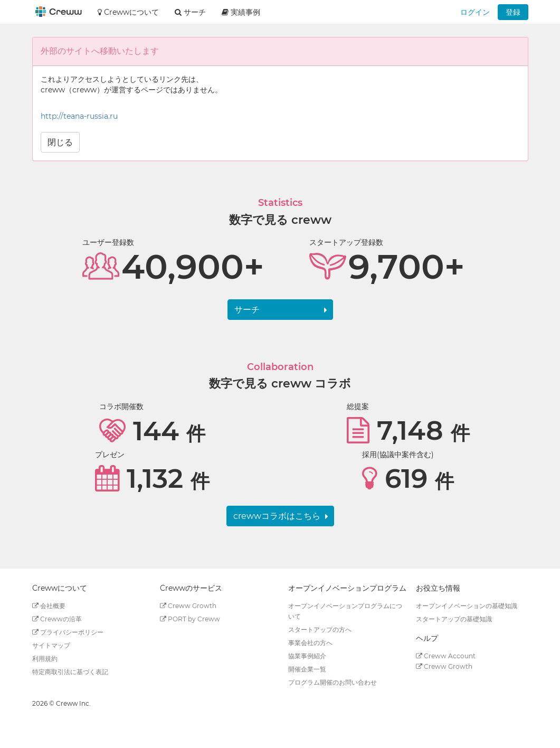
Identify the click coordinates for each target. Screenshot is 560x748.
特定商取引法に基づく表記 (70, 672)
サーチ (247, 310)
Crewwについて (128, 12)
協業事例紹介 (307, 656)
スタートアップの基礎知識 (454, 619)
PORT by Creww (190, 619)
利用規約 (45, 659)
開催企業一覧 (307, 669)
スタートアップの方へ (320, 629)
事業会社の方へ (310, 643)
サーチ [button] (190, 12)
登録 (513, 12)
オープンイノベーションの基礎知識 (467, 606)
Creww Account (446, 656)
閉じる (60, 142)
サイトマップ (51, 645)
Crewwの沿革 (57, 619)
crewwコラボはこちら (277, 516)
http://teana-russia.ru (79, 116)
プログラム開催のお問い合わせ (333, 682)
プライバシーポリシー (68, 632)
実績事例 (241, 12)
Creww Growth (188, 606)
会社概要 (49, 606)
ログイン (475, 12)
